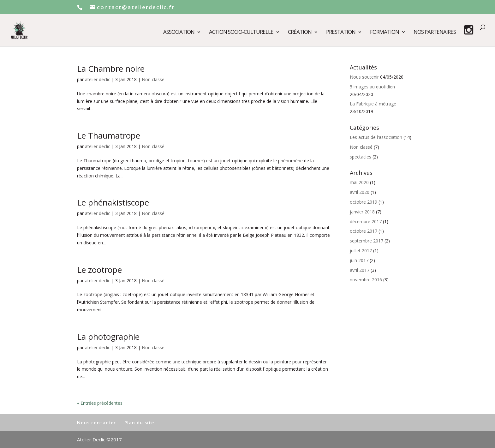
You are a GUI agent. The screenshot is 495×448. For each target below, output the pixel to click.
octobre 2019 (364, 202)
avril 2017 (360, 270)
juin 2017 (359, 260)
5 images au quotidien (372, 87)
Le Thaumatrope (109, 135)
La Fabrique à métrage (373, 104)
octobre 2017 (364, 231)
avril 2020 (360, 192)
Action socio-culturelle (241, 33)
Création (300, 33)
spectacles (361, 157)
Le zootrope (99, 270)
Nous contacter (96, 423)
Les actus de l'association (376, 137)
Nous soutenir (364, 77)
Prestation (341, 33)
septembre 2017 (367, 241)
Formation (385, 33)
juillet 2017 (361, 251)
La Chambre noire (111, 69)
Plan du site (139, 423)
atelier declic (98, 79)
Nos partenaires (435, 33)
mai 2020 (359, 182)
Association (179, 33)
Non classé (153, 79)
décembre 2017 (366, 221)
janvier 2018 (362, 212)
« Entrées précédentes (100, 403)
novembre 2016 (366, 280)
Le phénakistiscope (113, 202)
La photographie (108, 337)
